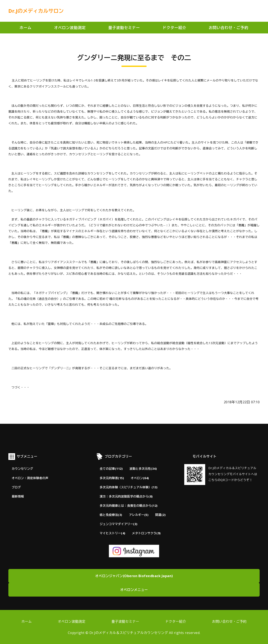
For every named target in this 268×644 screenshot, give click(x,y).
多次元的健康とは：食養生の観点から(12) (129, 506)
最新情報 (18, 496)
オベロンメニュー (134, 590)
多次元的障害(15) (112, 478)
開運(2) (160, 515)
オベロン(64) (140, 478)
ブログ (16, 487)
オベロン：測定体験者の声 (30, 478)
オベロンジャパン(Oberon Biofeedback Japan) (134, 576)
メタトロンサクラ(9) (146, 533)
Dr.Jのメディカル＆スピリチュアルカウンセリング (129, 633)
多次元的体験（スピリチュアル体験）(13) (129, 487)
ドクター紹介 (174, 28)
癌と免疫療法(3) (111, 515)
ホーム (26, 28)
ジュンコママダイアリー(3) (119, 524)
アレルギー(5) (139, 515)
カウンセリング (22, 469)
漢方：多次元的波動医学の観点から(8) (126, 496)
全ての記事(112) (111, 469)
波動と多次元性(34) (143, 469)
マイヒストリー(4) (113, 533)
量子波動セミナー (124, 28)
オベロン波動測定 (70, 28)
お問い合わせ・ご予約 (229, 28)
